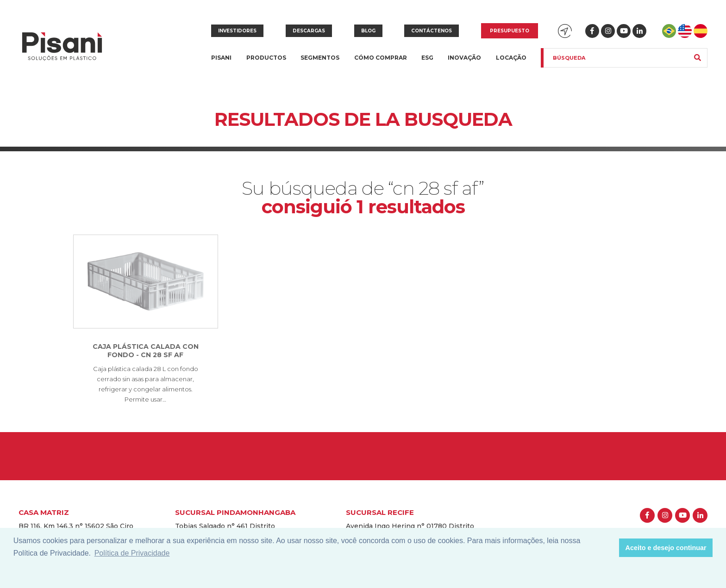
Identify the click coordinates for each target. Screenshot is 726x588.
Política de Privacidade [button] (132, 553)
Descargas (309, 31)
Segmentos (320, 63)
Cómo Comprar (381, 58)
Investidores (237, 31)
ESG (427, 58)
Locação (511, 58)
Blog (368, 31)
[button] (610, 548)
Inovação (464, 58)
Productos (266, 63)
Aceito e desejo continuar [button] (666, 548)
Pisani (221, 63)
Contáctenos (432, 31)
